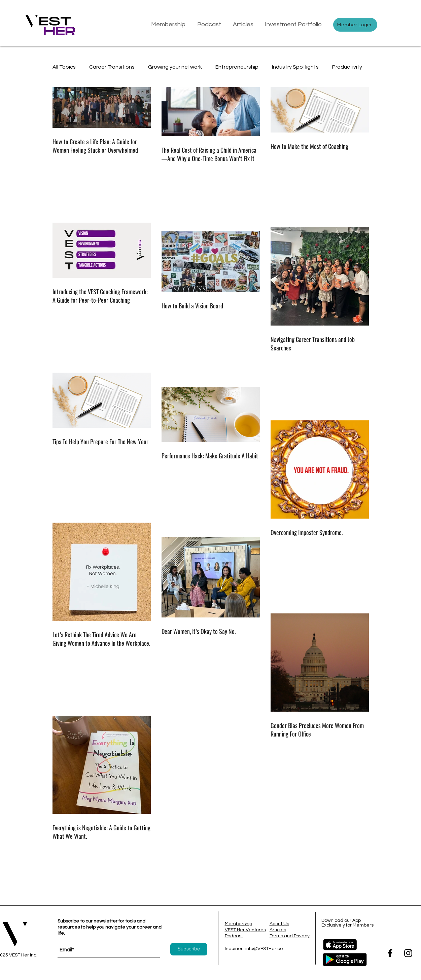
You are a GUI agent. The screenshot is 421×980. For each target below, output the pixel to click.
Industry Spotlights (295, 67)
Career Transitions (112, 67)
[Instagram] (408, 953)
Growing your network (175, 67)
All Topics (64, 67)
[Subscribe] (189, 949)
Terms (277, 936)
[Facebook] (390, 953)
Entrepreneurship (237, 67)
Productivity (347, 67)
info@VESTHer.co (264, 949)
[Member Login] (355, 25)
